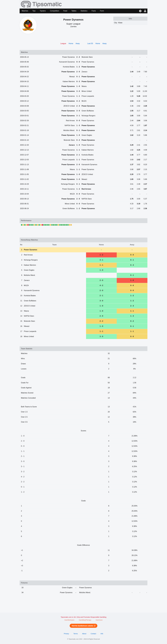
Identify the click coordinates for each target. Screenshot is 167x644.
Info (102, 634)
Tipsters (43, 11)
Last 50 (90, 43)
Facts (94, 11)
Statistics (84, 11)
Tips (34, 11)
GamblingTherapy (85, 620)
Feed (65, 11)
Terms (76, 634)
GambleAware (69, 620)
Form (102, 11)
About (84, 634)
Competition (54, 11)
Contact (93, 634)
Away (78, 43)
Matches (25, 11)
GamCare (99, 620)
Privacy (66, 634)
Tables (74, 11)
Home (71, 43)
